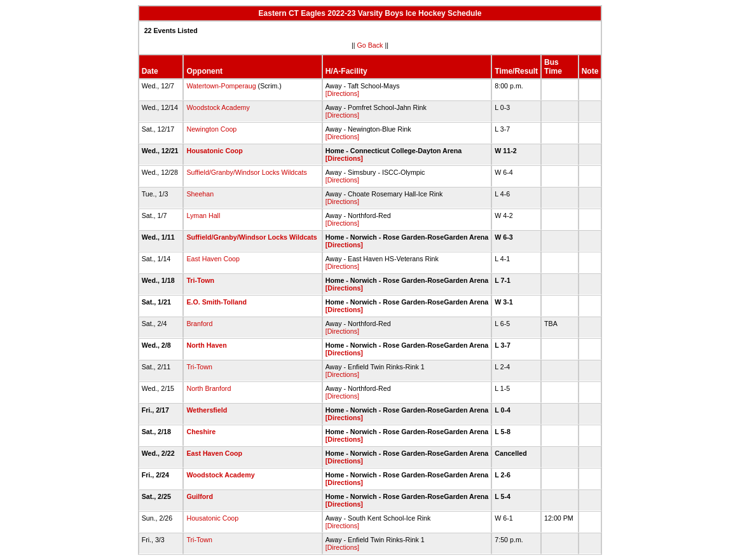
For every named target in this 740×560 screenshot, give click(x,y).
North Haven (206, 345)
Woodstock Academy (218, 107)
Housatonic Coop (214, 151)
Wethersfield (207, 410)
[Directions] (342, 93)
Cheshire (201, 432)
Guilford (199, 496)
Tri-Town (201, 280)
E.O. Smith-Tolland (216, 302)
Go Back (370, 45)
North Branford (209, 388)
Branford (199, 324)
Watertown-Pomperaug (221, 86)
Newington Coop (211, 129)
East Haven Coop (213, 259)
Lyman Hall (203, 215)
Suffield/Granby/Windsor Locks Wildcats (246, 172)
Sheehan (200, 194)
